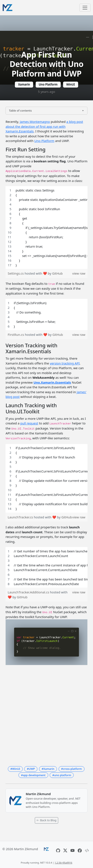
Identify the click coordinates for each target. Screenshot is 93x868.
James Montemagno (35, 122)
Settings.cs (16, 273)
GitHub (57, 273)
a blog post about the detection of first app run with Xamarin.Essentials (44, 126)
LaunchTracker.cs (21, 517)
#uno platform (62, 775)
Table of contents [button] (20, 111)
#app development (33, 775)
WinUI (70, 84)
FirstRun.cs (16, 335)
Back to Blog (46, 820)
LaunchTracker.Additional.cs (29, 592)
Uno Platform (48, 84)
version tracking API (65, 363)
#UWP (31, 769)
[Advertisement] (46, 715)
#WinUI (15, 769)
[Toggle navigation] (85, 8)
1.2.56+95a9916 (63, 863)
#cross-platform (71, 769)
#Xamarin (48, 769)
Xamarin (24, 84)
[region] (46, 228)
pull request (29, 423)
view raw (79, 273)
